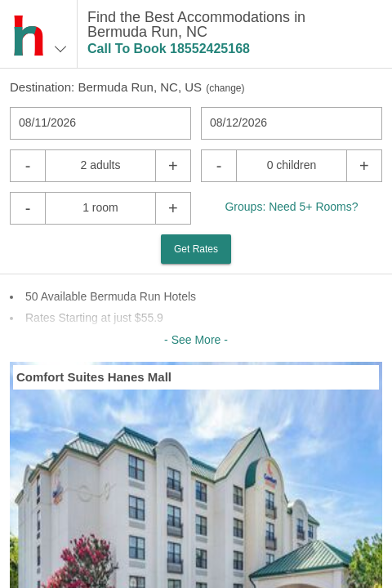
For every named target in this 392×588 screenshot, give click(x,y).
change (225, 88)
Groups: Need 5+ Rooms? (291, 207)
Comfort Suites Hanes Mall (94, 377)
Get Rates (196, 249)
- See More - (196, 340)
